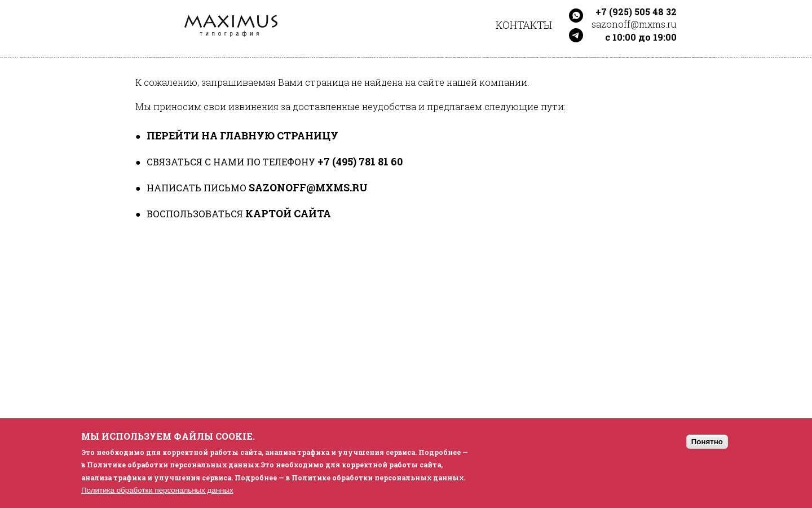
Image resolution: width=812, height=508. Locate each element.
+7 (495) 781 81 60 (360, 161)
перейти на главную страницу (242, 135)
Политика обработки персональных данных (157, 490)
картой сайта (288, 213)
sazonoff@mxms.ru (308, 187)
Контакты (524, 25)
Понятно (707, 442)
